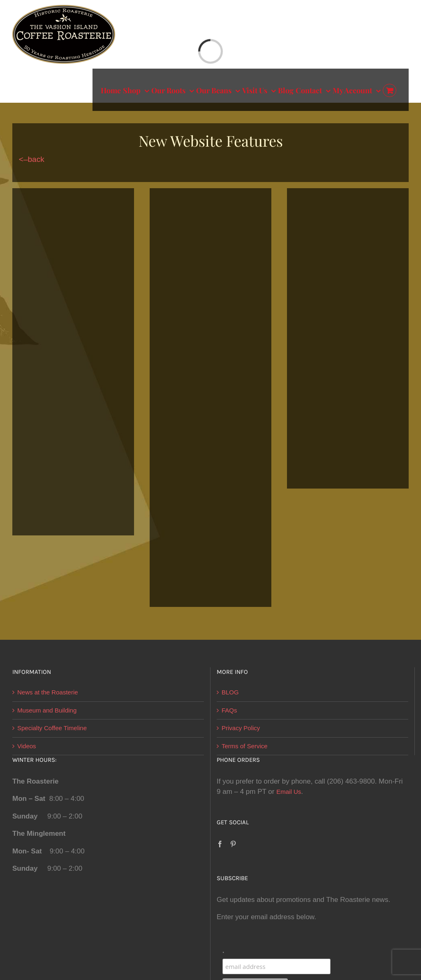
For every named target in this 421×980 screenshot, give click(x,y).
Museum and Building (47, 710)
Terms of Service (245, 746)
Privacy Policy (241, 728)
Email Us (289, 792)
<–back (28, 159)
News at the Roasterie (48, 692)
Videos (27, 746)
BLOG (230, 692)
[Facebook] (220, 844)
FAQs (229, 710)
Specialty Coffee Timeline (52, 728)
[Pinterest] (233, 844)
